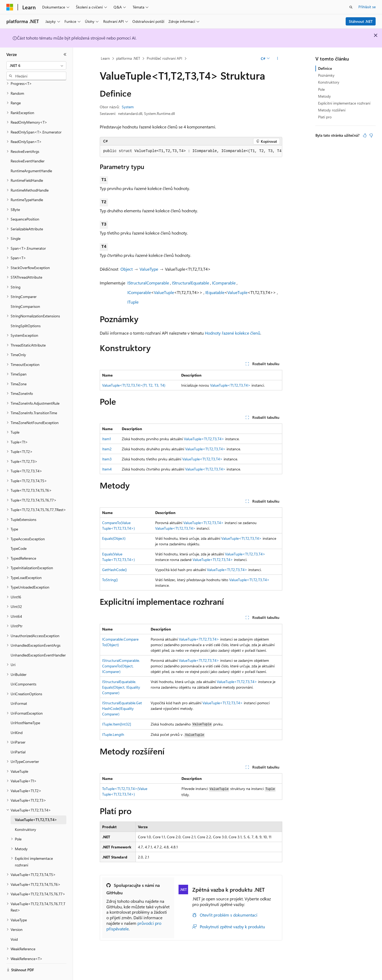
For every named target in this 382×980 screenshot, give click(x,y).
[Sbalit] (65, 54)
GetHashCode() (114, 570)
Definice (325, 68)
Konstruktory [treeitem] (25, 815)
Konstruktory (329, 82)
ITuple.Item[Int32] (117, 724)
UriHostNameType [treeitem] (25, 708)
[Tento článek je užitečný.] (365, 135)
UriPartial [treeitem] (18, 737)
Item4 (107, 469)
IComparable (224, 283)
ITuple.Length (113, 734)
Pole (321, 89)
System (128, 107)
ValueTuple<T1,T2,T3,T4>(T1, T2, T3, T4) (134, 385)
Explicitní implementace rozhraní (344, 103)
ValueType (149, 269)
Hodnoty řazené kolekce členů (233, 333)
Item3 (107, 459)
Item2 (107, 449)
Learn (105, 58)
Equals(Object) (114, 538)
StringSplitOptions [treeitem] (26, 311)
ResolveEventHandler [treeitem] (28, 146)
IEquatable (215, 292)
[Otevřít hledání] (351, 7)
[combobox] (36, 66)
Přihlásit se (367, 7)
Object (127, 269)
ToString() (110, 580)
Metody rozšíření (332, 110)
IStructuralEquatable (190, 283)
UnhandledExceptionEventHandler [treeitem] (38, 640)
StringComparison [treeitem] (25, 292)
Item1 (107, 439)
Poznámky (326, 75)
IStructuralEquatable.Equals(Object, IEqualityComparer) (121, 687)
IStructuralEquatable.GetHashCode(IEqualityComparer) (122, 708)
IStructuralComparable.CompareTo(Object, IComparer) (121, 666)
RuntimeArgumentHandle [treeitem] (31, 156)
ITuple (133, 302)
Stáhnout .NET (361, 21)
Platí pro (325, 117)
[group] (191, 151)
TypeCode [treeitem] (19, 534)
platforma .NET (128, 58)
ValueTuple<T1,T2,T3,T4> (230, 385)
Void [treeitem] (14, 925)
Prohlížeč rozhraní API (164, 58)
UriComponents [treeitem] (23, 669)
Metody (324, 96)
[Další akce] (278, 59)
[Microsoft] (10, 7)
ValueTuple (164, 292)
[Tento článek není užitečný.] (371, 135)
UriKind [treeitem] (17, 718)
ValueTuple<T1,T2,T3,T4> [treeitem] (36, 805)
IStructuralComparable (148, 283)
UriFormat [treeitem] (19, 689)
